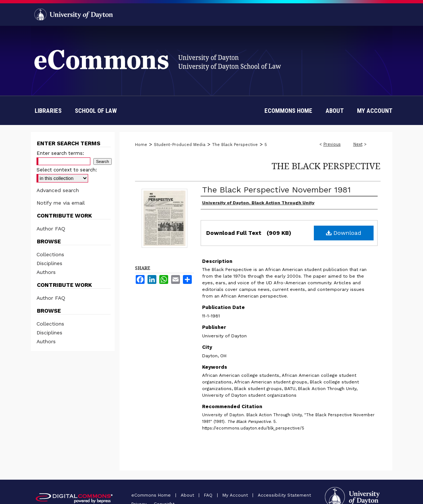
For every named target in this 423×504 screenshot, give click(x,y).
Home (141, 145)
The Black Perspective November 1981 (276, 190)
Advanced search (58, 190)
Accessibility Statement (284, 495)
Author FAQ (51, 229)
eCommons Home (152, 495)
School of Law (96, 111)
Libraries (48, 111)
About (188, 495)
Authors (46, 272)
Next (358, 144)
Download (344, 233)
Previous (332, 144)
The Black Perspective (235, 145)
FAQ (209, 495)
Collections (50, 254)
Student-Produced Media (180, 145)
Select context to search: (67, 170)
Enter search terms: (60, 153)
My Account (236, 495)
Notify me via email (61, 203)
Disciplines (49, 263)
